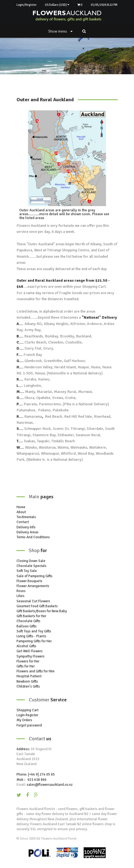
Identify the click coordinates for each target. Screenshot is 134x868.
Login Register (27, 715)
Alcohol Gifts (26, 646)
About (21, 512)
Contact (23, 522)
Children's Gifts (28, 686)
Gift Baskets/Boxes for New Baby (42, 611)
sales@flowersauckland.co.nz (50, 785)
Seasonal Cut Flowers (33, 601)
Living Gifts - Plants (31, 636)
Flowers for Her (28, 661)
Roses (21, 591)
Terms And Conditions (33, 537)
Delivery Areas (28, 532)
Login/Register (27, 5)
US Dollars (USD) (57, 5)
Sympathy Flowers (31, 656)
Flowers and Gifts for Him (35, 671)
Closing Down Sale (31, 561)
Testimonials (26, 517)
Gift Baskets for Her (31, 616)
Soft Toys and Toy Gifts (34, 631)
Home (21, 507)
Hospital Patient (29, 676)
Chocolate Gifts (28, 621)
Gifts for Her (26, 666)
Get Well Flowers (30, 651)
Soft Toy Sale (27, 571)
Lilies (20, 596)
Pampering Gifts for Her (34, 641)
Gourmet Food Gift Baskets (37, 606)
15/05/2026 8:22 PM (104, 5)
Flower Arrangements (33, 586)
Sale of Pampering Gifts (35, 576)
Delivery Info (26, 527)
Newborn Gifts (27, 681)
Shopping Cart (28, 710)
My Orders (24, 720)
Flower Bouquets (29, 581)
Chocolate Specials (32, 566)
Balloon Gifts (27, 626)
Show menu (60, 31)
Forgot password (29, 725)
